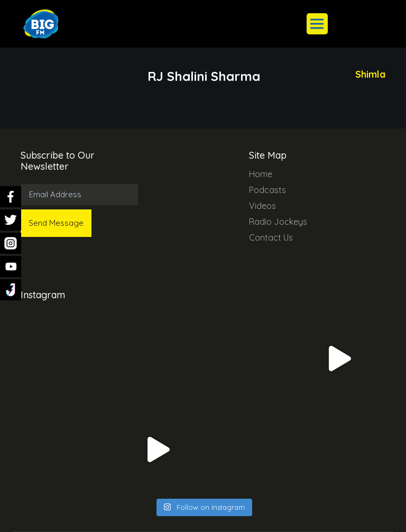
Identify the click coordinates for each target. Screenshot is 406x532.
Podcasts (267, 190)
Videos (262, 206)
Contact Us (271, 237)
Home (261, 174)
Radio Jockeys (278, 222)
